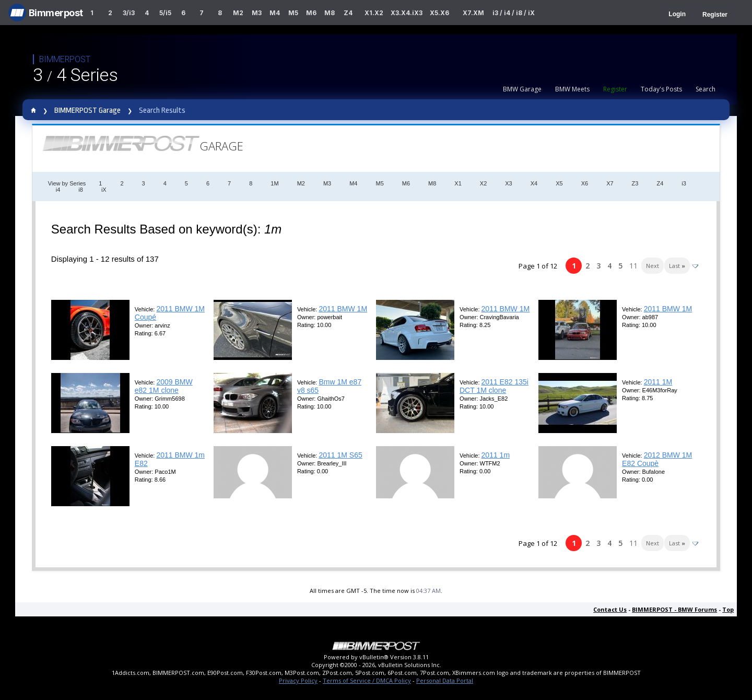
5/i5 (165, 13)
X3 (508, 183)
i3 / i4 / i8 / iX (514, 13)
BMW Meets (572, 89)
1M (274, 183)
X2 (483, 183)
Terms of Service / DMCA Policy (367, 680)
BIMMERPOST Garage (87, 110)
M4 (275, 13)
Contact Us (610, 609)
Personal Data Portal (445, 680)
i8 (81, 190)
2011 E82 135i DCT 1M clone (494, 386)
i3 (684, 183)
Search (706, 89)
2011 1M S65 (340, 455)
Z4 (348, 13)
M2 (238, 13)
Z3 (635, 183)
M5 (293, 13)
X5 (559, 183)
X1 (458, 183)
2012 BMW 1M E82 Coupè (657, 459)
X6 (585, 183)
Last (677, 266)
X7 (610, 183)
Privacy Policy (298, 680)
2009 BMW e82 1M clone (164, 386)
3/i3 (129, 13)
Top (728, 609)
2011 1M (658, 382)
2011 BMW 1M (343, 309)
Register (715, 15)
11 (633, 266)
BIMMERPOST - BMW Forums (674, 609)
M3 (257, 13)
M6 (311, 13)
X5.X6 (439, 13)
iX (104, 190)
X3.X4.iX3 (407, 13)
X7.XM (473, 13)
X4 (534, 183)
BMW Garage (522, 89)
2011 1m (496, 455)
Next (653, 266)
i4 (58, 190)
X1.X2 (374, 13)
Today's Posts (661, 89)
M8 (330, 13)
